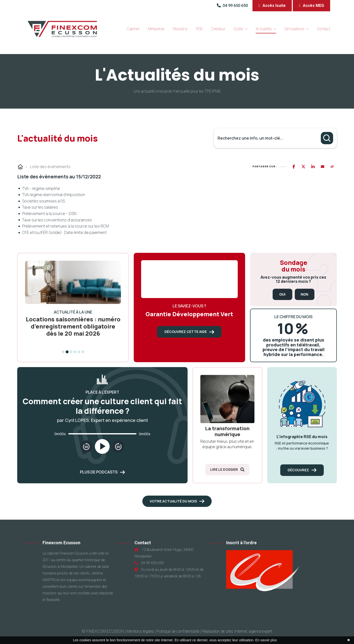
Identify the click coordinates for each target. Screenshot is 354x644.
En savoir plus (266, 640)
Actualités (264, 29)
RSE (199, 29)
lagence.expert (260, 631)
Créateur (218, 29)
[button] (272, 6)
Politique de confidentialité (178, 631)
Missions (180, 29)
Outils (238, 29)
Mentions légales (140, 631)
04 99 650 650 (233, 6)
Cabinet (133, 29)
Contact (324, 29)
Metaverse (156, 29)
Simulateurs (294, 29)
